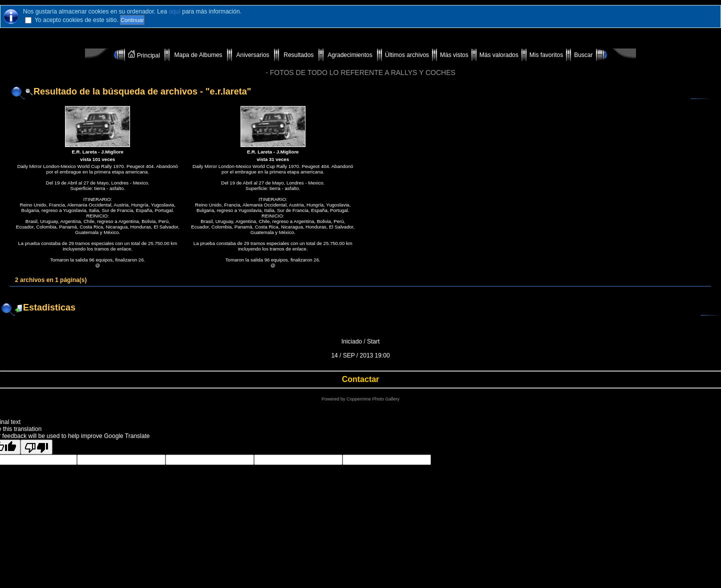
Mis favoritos (546, 55)
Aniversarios (253, 55)
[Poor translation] (36, 447)
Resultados (299, 55)
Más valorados (499, 55)
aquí (175, 11)
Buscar (583, 55)
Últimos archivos (407, 55)
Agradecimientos (350, 55)
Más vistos (454, 55)
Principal (145, 55)
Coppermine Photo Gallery (373, 399)
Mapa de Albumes (198, 55)
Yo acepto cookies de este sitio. (76, 20)
